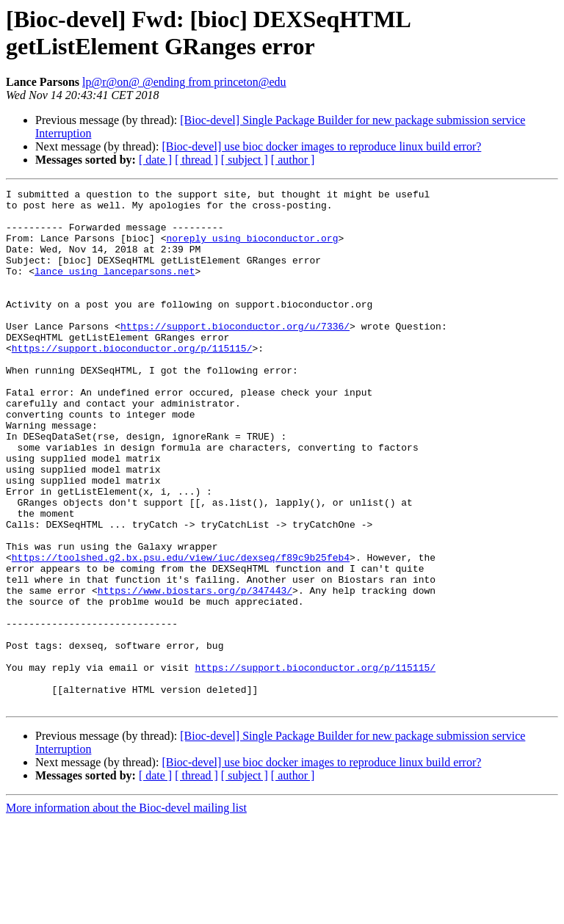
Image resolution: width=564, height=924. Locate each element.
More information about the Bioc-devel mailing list (126, 911)
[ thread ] (196, 160)
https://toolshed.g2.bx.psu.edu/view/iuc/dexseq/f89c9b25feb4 (181, 632)
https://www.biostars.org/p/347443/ (195, 672)
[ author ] (293, 160)
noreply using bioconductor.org (252, 249)
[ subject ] (245, 160)
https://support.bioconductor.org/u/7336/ (235, 354)
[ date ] (155, 160)
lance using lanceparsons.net (115, 288)
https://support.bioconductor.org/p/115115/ (132, 381)
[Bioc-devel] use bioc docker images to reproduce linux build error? (321, 146)
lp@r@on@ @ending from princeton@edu (184, 82)
